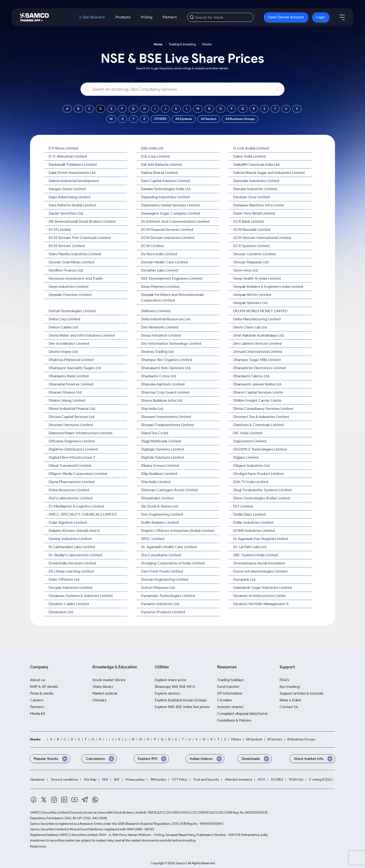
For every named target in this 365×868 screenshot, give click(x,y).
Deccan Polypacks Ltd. (251, 262)
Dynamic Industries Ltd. (160, 604)
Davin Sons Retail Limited (254, 213)
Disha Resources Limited (69, 490)
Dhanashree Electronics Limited (259, 368)
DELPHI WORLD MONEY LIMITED (260, 311)
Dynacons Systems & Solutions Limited (81, 596)
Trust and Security (206, 780)
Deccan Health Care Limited (164, 262)
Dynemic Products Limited (163, 612)
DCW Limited (152, 246)
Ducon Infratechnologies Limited (260, 571)
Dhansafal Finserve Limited (71, 384)
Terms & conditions (64, 780)
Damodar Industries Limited (256, 181)
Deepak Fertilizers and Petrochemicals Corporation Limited (172, 297)
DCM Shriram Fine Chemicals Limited (80, 238)
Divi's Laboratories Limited (71, 498)
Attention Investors (238, 780)
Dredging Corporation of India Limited (173, 563)
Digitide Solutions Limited (162, 457)
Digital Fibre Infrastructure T (72, 457)
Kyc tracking (290, 687)
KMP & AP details (44, 687)
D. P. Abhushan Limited (68, 156)
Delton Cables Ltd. (64, 327)
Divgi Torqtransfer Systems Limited (262, 490)
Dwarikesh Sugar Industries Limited (262, 588)
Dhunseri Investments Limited (166, 417)
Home (158, 44)
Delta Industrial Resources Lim (166, 319)
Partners (170, 17)
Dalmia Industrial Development (74, 181)
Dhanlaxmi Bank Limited (69, 376)
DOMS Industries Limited (254, 531)
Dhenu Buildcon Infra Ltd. (162, 400)
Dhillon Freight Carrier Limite (257, 400)
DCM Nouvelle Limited (252, 230)
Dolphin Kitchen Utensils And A (74, 531)
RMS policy (158, 780)
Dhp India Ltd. (152, 409)
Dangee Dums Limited (67, 189)
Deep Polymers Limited (160, 287)
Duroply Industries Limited (70, 588)
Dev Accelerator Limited (69, 343)
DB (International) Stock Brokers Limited (82, 221)
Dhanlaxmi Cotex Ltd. (159, 376)
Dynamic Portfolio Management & (261, 604)
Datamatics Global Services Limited (170, 205)
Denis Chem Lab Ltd (250, 327)
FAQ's (284, 680)
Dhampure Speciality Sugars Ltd (75, 368)
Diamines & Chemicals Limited (258, 425)
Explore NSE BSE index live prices (182, 707)
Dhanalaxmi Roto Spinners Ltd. (166, 368)
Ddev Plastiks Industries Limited (75, 254)
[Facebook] (34, 800)
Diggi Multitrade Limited (161, 441)
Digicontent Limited (250, 441)
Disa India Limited (156, 482)
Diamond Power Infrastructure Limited (80, 433)
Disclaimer (37, 780)
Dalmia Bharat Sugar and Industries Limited (269, 173)
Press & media (42, 693)
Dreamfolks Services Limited (72, 563)
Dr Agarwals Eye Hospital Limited (260, 539)
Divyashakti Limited (157, 498)
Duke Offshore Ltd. (64, 579)
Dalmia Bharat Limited (159, 173)
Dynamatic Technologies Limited (168, 596)
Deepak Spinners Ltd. (251, 303)
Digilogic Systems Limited (162, 449)
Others (236, 739)
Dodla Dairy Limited (249, 514)
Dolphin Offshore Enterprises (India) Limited (177, 531)
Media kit (38, 714)
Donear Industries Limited (70, 539)
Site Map (90, 780)
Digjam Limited (246, 457)
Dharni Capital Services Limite (258, 392)
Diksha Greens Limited (160, 465)
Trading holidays (230, 680)
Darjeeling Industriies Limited (165, 197)
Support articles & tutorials (301, 693)
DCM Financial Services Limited (167, 230)
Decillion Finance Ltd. (66, 270)
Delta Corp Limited (64, 319)
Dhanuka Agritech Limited (163, 384)
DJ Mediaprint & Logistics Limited (76, 506)
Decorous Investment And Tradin (76, 278)
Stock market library (109, 680)
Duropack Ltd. (245, 579)
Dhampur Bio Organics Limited (167, 360)
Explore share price (171, 680)
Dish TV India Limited (251, 482)
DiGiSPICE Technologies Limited (260, 449)
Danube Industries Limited (255, 189)
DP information (230, 693)
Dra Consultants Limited (161, 555)
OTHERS (160, 119)
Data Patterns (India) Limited (72, 205)
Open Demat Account (286, 17)
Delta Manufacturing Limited (257, 319)
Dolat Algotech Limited (68, 522)
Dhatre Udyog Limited (67, 400)
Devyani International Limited (258, 352)
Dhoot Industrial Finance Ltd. (72, 409)
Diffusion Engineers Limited (72, 441)
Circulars (225, 700)
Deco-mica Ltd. (246, 270)
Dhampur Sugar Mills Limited (257, 360)
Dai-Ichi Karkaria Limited (161, 164)
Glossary (100, 700)
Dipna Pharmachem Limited (72, 482)
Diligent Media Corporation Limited (78, 474)
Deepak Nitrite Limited (252, 295)
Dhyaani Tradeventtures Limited (167, 425)
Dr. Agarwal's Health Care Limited (169, 547)
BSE (117, 780)
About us (37, 680)
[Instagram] (54, 800)
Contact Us (289, 707)
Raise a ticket (291, 700)
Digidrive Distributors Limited (73, 449)
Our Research (94, 17)
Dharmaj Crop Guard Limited (165, 392)
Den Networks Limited (160, 327)
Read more (38, 846)
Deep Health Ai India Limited (257, 278)
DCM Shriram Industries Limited (168, 238)
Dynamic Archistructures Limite (260, 596)
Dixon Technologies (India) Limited (262, 498)
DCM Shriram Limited (67, 246)
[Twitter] (44, 800)
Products (123, 17)
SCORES (277, 780)
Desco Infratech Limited (161, 335)
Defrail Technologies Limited (72, 311)
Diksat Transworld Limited (70, 465)
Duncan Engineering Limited (165, 579)
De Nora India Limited (159, 254)
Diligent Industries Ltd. (252, 465)
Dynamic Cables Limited (69, 604)
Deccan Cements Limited (254, 254)
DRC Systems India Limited (256, 555)
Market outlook (105, 693)
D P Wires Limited (63, 148)
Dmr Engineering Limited (162, 514)
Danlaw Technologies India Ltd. (166, 189)
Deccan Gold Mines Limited (71, 262)
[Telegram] (85, 800)
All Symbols (184, 119)
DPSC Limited (153, 539)
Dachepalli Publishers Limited (73, 164)
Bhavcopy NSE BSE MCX (175, 687)
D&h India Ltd (152, 148)
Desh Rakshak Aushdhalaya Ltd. (259, 335)
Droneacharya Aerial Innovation (259, 563)
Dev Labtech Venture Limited (257, 343)
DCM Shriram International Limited (262, 238)
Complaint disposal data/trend (242, 714)
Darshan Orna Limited (251, 197)
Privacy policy (135, 780)
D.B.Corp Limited (155, 156)
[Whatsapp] (95, 800)
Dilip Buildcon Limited (159, 474)
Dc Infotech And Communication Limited (175, 221)
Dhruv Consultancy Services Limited (263, 409)
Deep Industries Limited (68, 287)
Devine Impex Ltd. (64, 352)
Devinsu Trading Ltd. (158, 352)
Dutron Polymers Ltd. (158, 588)
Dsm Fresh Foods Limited (162, 571)
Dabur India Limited (249, 156)
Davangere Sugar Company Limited (171, 213)
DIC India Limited (248, 433)
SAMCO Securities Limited (49, 813)
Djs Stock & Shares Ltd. (160, 506)
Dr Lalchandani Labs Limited (72, 547)
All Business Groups (240, 119)
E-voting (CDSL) (321, 780)
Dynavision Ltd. (61, 612)
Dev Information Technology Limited (171, 343)
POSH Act (296, 780)
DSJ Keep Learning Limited (71, 571)
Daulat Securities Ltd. (66, 213)
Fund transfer (228, 687)
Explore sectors (167, 693)
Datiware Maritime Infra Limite (259, 205)
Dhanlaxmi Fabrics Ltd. (252, 376)
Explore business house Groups (181, 700)
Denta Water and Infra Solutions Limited (82, 335)
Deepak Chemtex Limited (70, 295)
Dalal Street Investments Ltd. (72, 173)
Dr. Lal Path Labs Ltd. (250, 547)
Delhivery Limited (156, 311)
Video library (103, 687)
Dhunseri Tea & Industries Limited (261, 417)
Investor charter (230, 707)
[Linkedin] (64, 800)
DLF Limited (243, 506)
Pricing (147, 17)
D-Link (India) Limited (251, 148)
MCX (262, 780)
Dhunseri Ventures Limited (71, 425)
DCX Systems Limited (251, 246)
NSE (105, 780)
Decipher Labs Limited (160, 270)
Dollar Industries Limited (253, 522)
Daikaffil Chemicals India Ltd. (257, 164)
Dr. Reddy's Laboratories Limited (75, 555)
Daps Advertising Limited (69, 197)
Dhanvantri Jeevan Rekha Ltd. (258, 384)
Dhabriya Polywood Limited (71, 360)
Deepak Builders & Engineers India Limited (268, 287)
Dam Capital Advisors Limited (166, 181)
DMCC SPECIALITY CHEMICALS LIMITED (83, 514)
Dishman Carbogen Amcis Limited (169, 490)
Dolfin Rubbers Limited (160, 522)
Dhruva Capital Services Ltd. (72, 417)
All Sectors (209, 119)
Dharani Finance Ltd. (65, 392)
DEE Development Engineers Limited (172, 278)
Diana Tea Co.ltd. (155, 433)
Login (321, 17)
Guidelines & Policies (234, 720)
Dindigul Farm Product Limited (258, 474)
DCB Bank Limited (248, 221)
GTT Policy (180, 780)
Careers (37, 700)
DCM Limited (60, 230)
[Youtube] (74, 800)
